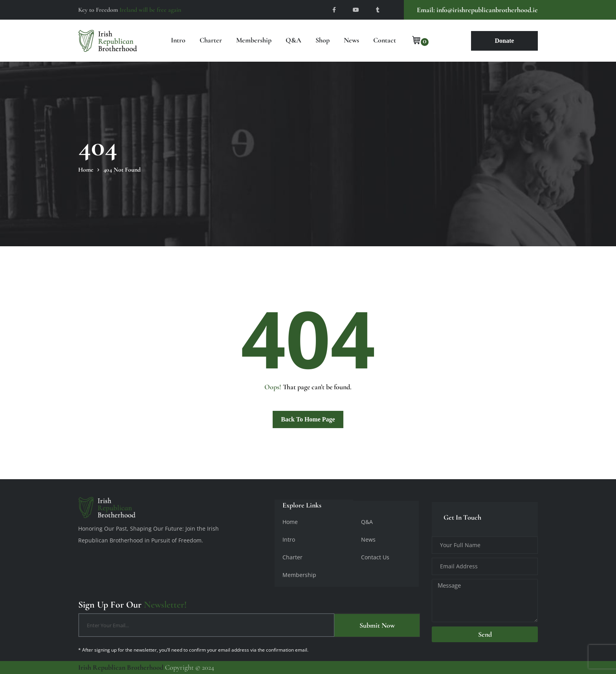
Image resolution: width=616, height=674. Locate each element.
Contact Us (375, 557)
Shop (323, 40)
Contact (385, 40)
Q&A (293, 40)
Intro (178, 40)
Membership (254, 40)
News (351, 40)
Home (290, 522)
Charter (211, 40)
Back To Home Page (308, 419)
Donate (505, 41)
